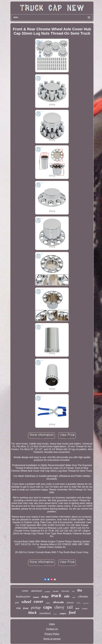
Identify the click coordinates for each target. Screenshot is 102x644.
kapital (36, 597)
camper (63, 613)
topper (48, 603)
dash (77, 608)
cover (38, 601)
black (32, 613)
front (26, 608)
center (25, 591)
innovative (86, 603)
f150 (19, 608)
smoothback (45, 613)
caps (48, 607)
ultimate (70, 603)
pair (17, 602)
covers (85, 609)
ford (72, 612)
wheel (26, 602)
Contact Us (52, 629)
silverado (58, 602)
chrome (83, 596)
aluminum (37, 591)
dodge (45, 597)
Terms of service (52, 639)
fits (80, 590)
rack (73, 591)
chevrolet (65, 591)
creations (48, 592)
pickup (36, 608)
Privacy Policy (52, 634)
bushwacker (23, 597)
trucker (56, 591)
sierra (55, 614)
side (67, 596)
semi (74, 597)
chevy (59, 607)
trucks (78, 603)
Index (52, 624)
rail (70, 607)
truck (56, 596)
